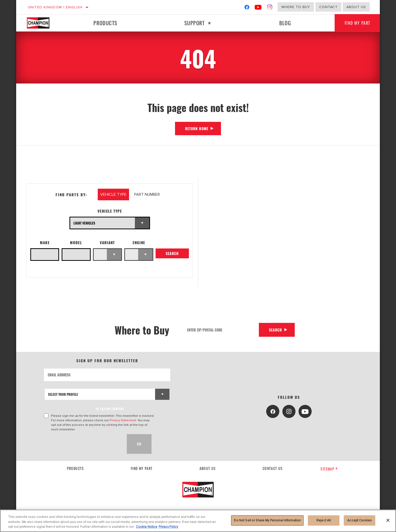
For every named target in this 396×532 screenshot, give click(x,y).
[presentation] (82, 444)
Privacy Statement (123, 420)
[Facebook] (247, 8)
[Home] (43, 23)
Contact (328, 7)
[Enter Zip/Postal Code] (221, 330)
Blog (285, 23)
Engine (139, 243)
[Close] (388, 520)
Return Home (197, 129)
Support (195, 23)
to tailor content (110, 409)
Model (76, 243)
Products (105, 23)
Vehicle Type (110, 211)
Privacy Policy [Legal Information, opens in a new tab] (168, 527)
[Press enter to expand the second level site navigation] (209, 23)
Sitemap (329, 469)
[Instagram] (270, 8)
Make (45, 243)
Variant (107, 243)
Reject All (324, 520)
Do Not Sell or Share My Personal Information (267, 520)
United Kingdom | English (55, 7)
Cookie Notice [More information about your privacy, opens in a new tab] (147, 527)
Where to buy (296, 7)
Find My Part (357, 23)
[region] (198, 521)
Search (172, 253)
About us (356, 7)
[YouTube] (258, 8)
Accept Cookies (360, 520)
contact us (273, 468)
